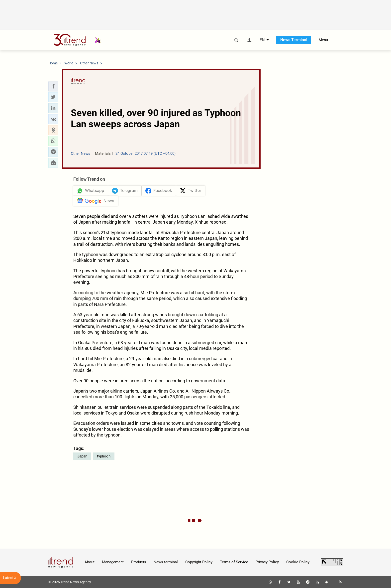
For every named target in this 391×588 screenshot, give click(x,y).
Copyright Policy (199, 562)
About (90, 562)
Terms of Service (234, 562)
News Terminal (294, 40)
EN (262, 40)
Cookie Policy (298, 562)
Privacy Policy (267, 562)
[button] (53, 86)
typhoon (104, 456)
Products (139, 562)
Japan (82, 456)
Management (113, 562)
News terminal (166, 562)
